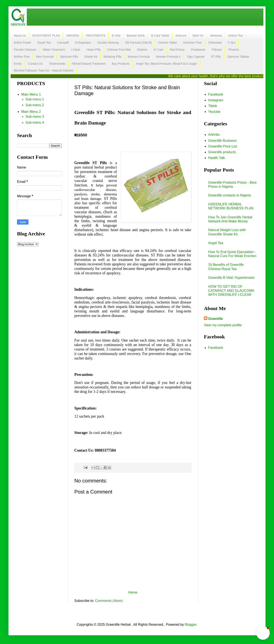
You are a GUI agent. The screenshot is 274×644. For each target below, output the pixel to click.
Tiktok (213, 106)
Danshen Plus (193, 43)
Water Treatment (54, 50)
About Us (20, 36)
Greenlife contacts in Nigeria (230, 195)
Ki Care (159, 50)
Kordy (18, 64)
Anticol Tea (236, 36)
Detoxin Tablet (167, 43)
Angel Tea (216, 243)
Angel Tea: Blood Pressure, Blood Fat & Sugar (167, 64)
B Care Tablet (160, 36)
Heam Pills (94, 50)
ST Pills (216, 57)
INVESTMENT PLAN (46, 36)
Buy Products (121, 64)
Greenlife (215, 319)
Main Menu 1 (31, 94)
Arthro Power (23, 43)
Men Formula (45, 57)
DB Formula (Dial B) (138, 43)
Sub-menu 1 (35, 99)
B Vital (116, 36)
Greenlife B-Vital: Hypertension (231, 278)
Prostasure (198, 50)
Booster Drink (136, 36)
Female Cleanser (25, 50)
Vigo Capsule (196, 57)
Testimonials (57, 64)
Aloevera (216, 36)
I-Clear (76, 50)
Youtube (214, 112)
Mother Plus (22, 57)
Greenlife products (222, 152)
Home (133, 592)
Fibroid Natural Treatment (89, 64)
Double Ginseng (108, 43)
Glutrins (142, 50)
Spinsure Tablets (238, 57)
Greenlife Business (222, 141)
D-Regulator (83, 43)
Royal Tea (44, 43)
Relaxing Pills (113, 57)
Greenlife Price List (222, 146)
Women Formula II (168, 57)
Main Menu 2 (31, 112)
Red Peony (177, 50)
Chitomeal (215, 43)
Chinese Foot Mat (119, 50)
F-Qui (232, 43)
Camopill (63, 43)
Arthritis (214, 135)
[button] (263, 633)
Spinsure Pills (69, 57)
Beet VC (198, 36)
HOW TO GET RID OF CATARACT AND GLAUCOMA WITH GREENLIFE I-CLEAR (231, 291)
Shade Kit (91, 57)
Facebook (216, 94)
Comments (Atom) (109, 601)
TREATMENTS (95, 36)
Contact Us (35, 64)
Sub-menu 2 (35, 105)
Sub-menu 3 (35, 117)
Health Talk (217, 158)
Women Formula (139, 57)
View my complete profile (223, 325)
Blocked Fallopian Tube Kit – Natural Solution (44, 70)
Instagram (216, 100)
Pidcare (217, 50)
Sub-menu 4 (35, 122)
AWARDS (73, 36)
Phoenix (234, 50)
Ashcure (181, 36)
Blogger (191, 625)
